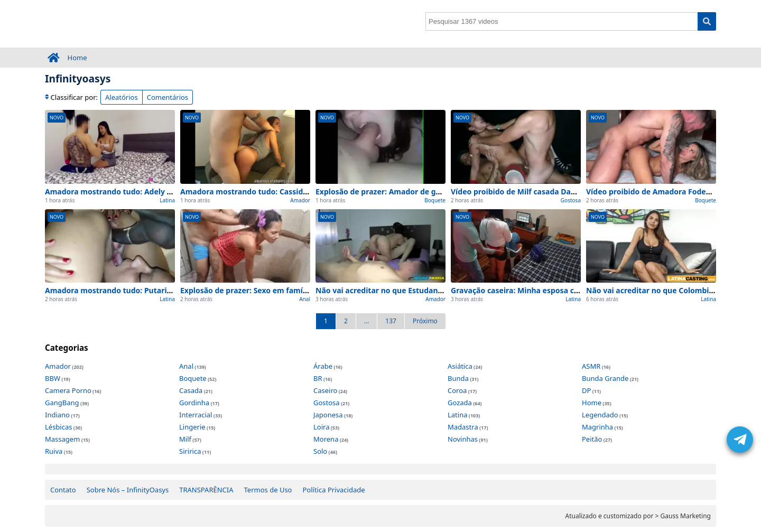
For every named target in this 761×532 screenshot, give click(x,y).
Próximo (425, 321)
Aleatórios (122, 97)
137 (391, 321)
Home (77, 58)
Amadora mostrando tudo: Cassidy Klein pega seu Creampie (290, 192)
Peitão (592, 439)
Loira (321, 427)
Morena (326, 439)
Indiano (57, 415)
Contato (63, 490)
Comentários (168, 97)
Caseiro (325, 390)
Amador (300, 200)
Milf (185, 439)
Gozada (460, 403)
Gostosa (571, 200)
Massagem (62, 439)
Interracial (196, 415)
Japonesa (328, 415)
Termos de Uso (268, 490)
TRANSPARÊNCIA (206, 490)
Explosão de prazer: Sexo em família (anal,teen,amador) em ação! (300, 290)
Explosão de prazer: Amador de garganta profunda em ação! (426, 192)
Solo (320, 451)
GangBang (62, 403)
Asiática (460, 366)
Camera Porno (68, 390)
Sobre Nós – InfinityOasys (128, 490)
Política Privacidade (333, 490)
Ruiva (54, 451)
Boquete (435, 200)
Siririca (190, 451)
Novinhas (463, 439)
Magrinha (597, 427)
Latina (167, 200)
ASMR (591, 366)
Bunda (458, 378)
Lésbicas (58, 427)
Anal (305, 299)
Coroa (457, 390)
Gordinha (194, 403)
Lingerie (192, 427)
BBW (53, 378)
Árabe (323, 366)
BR (318, 378)
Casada (191, 390)
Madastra (463, 427)
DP (586, 390)
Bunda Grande (605, 378)
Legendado (600, 415)
